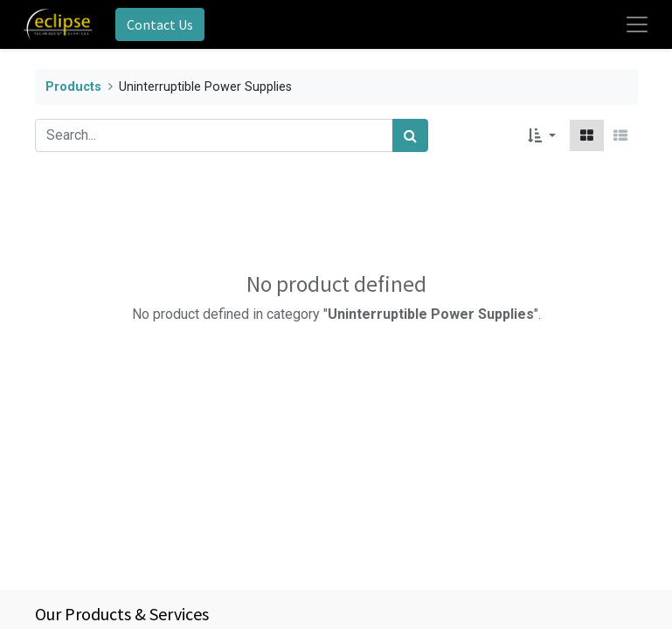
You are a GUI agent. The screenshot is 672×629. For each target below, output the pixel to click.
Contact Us (160, 24)
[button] (541, 135)
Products (73, 87)
